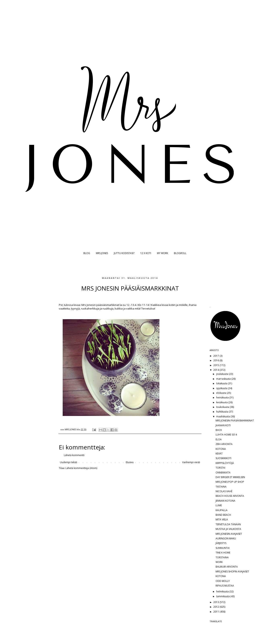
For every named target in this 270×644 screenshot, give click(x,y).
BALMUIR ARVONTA (227, 567)
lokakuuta (222, 383)
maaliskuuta (223, 416)
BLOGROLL (180, 253)
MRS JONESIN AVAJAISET (229, 534)
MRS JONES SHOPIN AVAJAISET (232, 572)
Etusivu (130, 462)
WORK (219, 562)
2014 (217, 370)
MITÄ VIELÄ (222, 519)
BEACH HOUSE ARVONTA (230, 496)
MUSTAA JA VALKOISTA (228, 529)
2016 (217, 360)
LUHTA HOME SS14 (226, 435)
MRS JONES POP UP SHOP (230, 482)
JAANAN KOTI (223, 425)
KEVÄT (219, 454)
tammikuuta (223, 596)
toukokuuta (223, 407)
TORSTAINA (222, 557)
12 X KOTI (146, 253)
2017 (217, 356)
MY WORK (163, 253)
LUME (219, 505)
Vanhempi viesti (191, 462)
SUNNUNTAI (223, 548)
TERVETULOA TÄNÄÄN (228, 524)
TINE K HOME (223, 553)
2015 (217, 365)
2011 (217, 612)
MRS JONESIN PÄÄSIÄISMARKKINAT (235, 420)
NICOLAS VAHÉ (224, 491)
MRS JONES (102, 253)
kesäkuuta (222, 402)
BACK (219, 430)
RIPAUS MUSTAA (225, 586)
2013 (217, 602)
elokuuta (221, 393)
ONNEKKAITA (223, 473)
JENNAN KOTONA (225, 501)
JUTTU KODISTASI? (124, 253)
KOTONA (221, 449)
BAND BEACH (223, 515)
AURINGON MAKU (226, 538)
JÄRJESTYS (221, 543)
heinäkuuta (223, 398)
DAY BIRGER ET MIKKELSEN (230, 477)
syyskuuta (222, 388)
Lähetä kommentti (74, 455)
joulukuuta (222, 374)
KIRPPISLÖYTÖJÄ (225, 463)
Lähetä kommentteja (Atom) (81, 468)
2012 (217, 607)
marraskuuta (224, 379)
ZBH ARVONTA (224, 444)
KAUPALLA (222, 510)
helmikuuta (223, 591)
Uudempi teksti (69, 462)
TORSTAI (220, 468)
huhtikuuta (222, 412)
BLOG (87, 253)
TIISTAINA (221, 487)
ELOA (219, 439)
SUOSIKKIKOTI (223, 458)
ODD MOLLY (223, 581)
